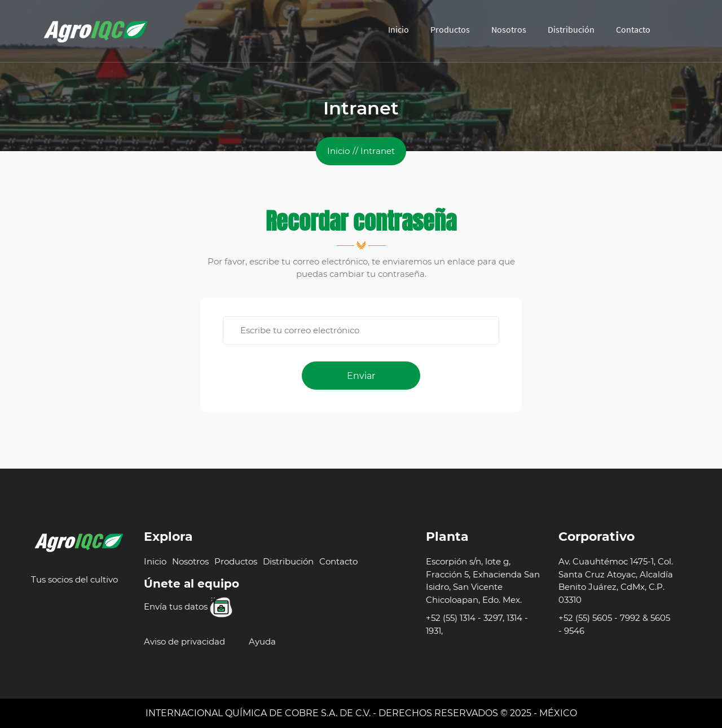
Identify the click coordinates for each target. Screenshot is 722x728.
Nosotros (509, 29)
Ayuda (262, 641)
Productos (450, 29)
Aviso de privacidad (184, 641)
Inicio (399, 29)
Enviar (361, 376)
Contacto (633, 29)
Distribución (571, 29)
